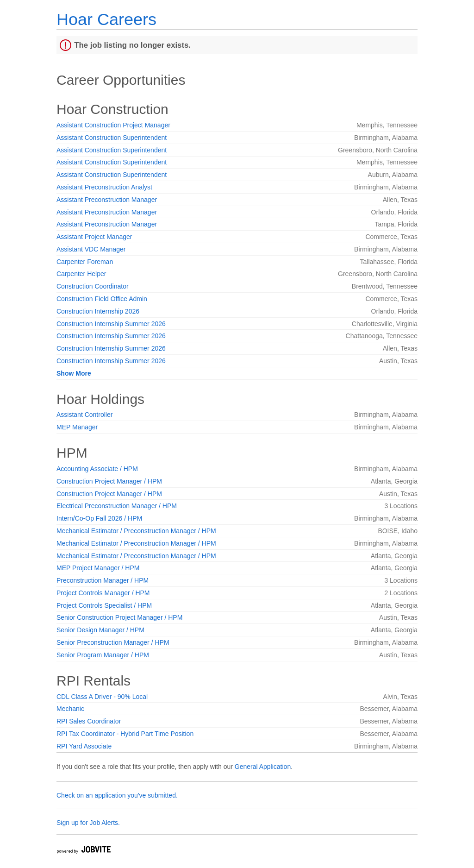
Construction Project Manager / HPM (109, 481)
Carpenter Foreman (85, 262)
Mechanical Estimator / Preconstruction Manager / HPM (136, 531)
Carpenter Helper (81, 274)
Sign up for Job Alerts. (88, 823)
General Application (263, 767)
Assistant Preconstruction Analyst (104, 187)
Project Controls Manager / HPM (103, 593)
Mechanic (70, 709)
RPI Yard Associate (84, 746)
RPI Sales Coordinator (89, 721)
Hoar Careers (106, 19)
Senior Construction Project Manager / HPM (119, 617)
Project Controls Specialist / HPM (104, 605)
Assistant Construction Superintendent (112, 138)
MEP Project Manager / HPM (98, 568)
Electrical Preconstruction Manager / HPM (117, 506)
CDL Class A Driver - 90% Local (102, 697)
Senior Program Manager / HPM (103, 655)
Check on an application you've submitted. (117, 795)
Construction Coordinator (93, 286)
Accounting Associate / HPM (97, 469)
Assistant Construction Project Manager (113, 125)
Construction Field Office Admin (102, 299)
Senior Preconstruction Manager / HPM (113, 642)
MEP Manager (77, 427)
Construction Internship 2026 (98, 311)
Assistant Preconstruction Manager (107, 200)
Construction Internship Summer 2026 (111, 324)
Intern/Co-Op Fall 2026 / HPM (99, 518)
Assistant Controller (84, 415)
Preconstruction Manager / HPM (103, 580)
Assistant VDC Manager (91, 249)
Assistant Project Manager (94, 237)
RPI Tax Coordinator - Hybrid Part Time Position (125, 734)
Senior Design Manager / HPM (100, 630)
